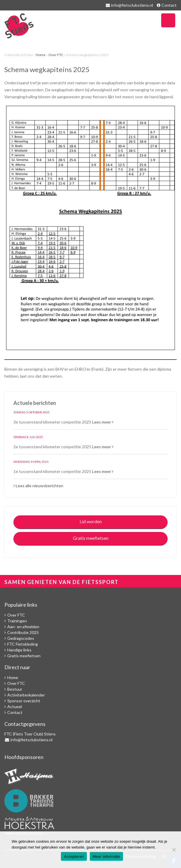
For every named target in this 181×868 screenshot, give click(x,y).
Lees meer (103, 422)
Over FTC (56, 55)
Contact (169, 5)
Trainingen (17, 621)
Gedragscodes (21, 638)
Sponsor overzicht (24, 701)
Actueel (15, 707)
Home (41, 55)
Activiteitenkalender (26, 695)
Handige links (19, 650)
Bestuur (15, 689)
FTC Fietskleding (23, 644)
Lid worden (91, 521)
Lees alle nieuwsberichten (38, 486)
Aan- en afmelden (23, 627)
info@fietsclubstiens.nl (132, 5)
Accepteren (74, 857)
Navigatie (168, 20)
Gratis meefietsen (91, 538)
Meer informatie (106, 857)
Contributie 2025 (23, 632)
